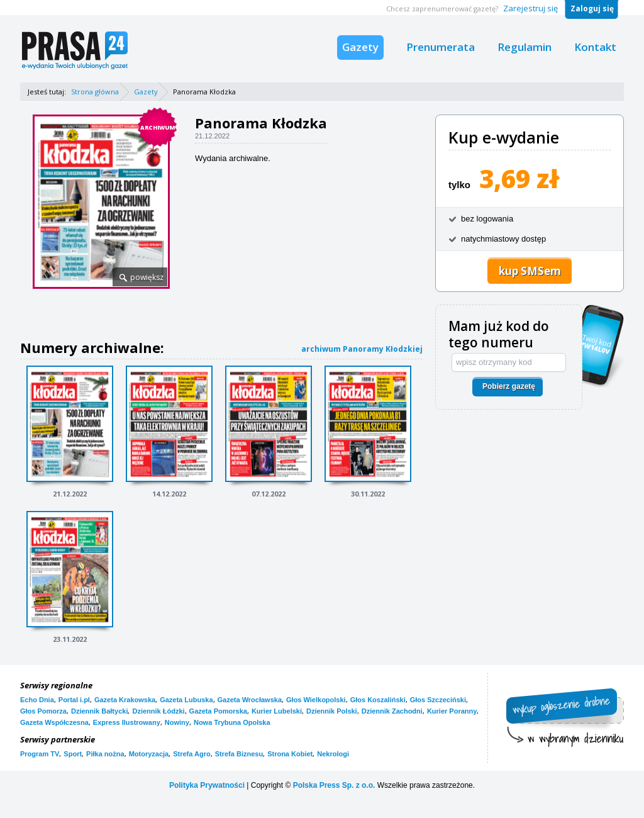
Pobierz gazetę (509, 386)
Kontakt (595, 47)
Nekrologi (333, 754)
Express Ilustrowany (127, 722)
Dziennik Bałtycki (99, 711)
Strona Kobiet (290, 754)
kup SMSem (530, 271)
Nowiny (177, 722)
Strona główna (95, 92)
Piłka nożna (105, 754)
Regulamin (525, 47)
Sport (73, 754)
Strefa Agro (192, 754)
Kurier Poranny (452, 711)
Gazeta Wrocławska (250, 700)
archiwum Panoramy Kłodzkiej (362, 349)
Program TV (40, 754)
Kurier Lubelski (277, 711)
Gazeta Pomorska (218, 711)
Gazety (360, 47)
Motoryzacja (149, 754)
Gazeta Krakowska (125, 700)
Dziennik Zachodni (392, 711)
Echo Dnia (37, 700)
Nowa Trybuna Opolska (232, 722)
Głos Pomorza (43, 711)
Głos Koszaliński (378, 700)
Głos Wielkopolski (316, 700)
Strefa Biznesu (239, 754)
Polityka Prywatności (207, 785)
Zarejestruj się (530, 8)
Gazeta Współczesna (54, 722)
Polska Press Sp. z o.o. (334, 785)
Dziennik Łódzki (158, 711)
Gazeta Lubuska (186, 700)
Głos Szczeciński (438, 700)
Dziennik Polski (332, 711)
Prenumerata (441, 47)
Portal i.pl (74, 700)
